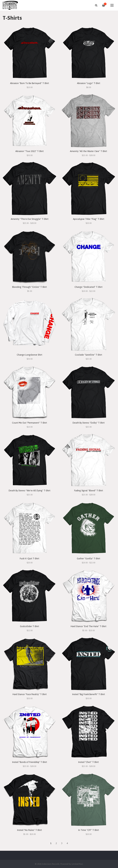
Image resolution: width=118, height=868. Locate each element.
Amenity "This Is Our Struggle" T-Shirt (30, 219)
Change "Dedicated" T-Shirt (88, 287)
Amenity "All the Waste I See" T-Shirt (88, 151)
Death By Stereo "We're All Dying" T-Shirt (29, 491)
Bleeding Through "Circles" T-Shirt (29, 287)
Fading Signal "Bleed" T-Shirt (89, 491)
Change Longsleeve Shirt (29, 355)
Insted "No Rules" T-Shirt (29, 830)
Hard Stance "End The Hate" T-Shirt (88, 626)
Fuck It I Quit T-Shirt (29, 559)
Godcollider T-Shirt (29, 626)
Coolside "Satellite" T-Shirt (88, 355)
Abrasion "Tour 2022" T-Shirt (29, 151)
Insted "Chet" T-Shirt (88, 762)
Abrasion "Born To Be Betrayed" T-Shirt (29, 83)
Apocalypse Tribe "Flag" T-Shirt (89, 219)
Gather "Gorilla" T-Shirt (88, 559)
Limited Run (77, 864)
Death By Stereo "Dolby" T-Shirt (89, 423)
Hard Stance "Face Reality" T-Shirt (30, 694)
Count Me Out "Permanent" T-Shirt (29, 423)
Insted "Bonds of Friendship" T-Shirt (30, 762)
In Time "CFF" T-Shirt (89, 830)
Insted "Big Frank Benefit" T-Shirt (89, 694)
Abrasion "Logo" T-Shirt (89, 83)
